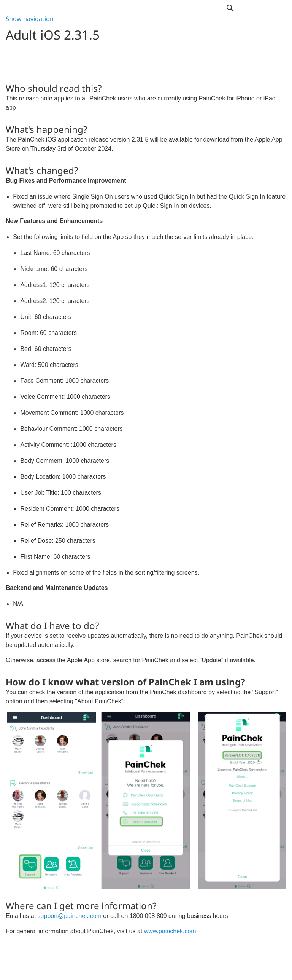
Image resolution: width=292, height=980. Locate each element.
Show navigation (30, 19)
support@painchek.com (70, 916)
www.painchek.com (170, 931)
